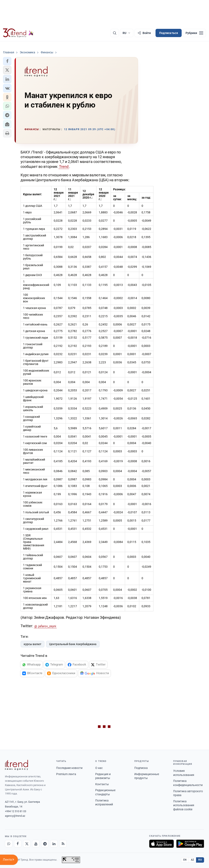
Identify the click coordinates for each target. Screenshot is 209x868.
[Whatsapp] (9, 844)
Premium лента (66, 774)
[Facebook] (18, 844)
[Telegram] (45, 844)
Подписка (141, 768)
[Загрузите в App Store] (161, 844)
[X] (27, 844)
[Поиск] (115, 33)
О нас (99, 768)
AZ (193, 860)
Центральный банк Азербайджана (73, 644)
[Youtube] (36, 844)
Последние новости (69, 768)
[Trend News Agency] (16, 765)
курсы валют (33, 644)
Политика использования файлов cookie (184, 805)
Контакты (102, 784)
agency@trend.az (15, 816)
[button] (7, 61)
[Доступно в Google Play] (190, 844)
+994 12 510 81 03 (16, 811)
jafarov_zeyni (47, 626)
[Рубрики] (194, 33)
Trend (64, 167)
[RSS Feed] (63, 844)
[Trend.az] (18, 33)
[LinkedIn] (54, 844)
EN (185, 860)
